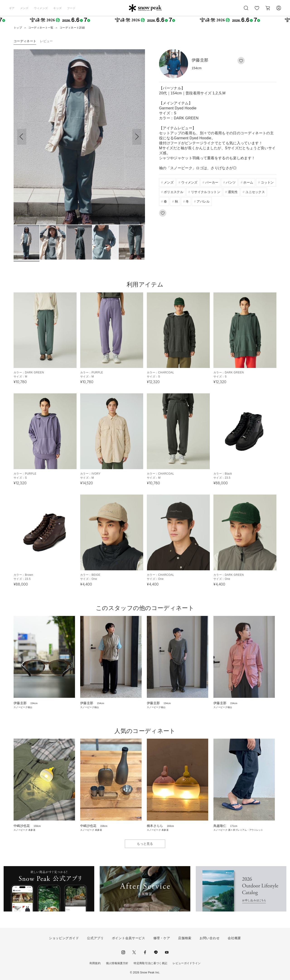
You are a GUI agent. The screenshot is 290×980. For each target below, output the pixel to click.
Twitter (134, 952)
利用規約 (95, 963)
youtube (167, 952)
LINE (156, 952)
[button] (137, 137)
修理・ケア (162, 938)
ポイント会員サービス (129, 938)
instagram (123, 952)
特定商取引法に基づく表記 (150, 963)
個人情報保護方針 (117, 963)
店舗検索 (185, 938)
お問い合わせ (210, 938)
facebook (145, 952)
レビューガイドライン (187, 963)
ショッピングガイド (64, 938)
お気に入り (257, 10)
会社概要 (234, 938)
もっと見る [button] (145, 844)
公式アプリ (95, 938)
